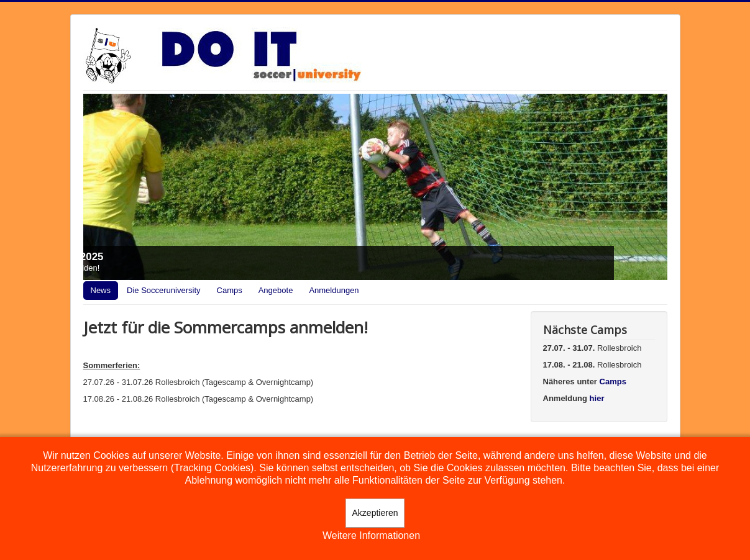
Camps (230, 290)
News (101, 290)
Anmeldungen (334, 290)
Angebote (276, 290)
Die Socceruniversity (164, 290)
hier (597, 398)
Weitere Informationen (371, 535)
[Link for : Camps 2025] (375, 187)
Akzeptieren (375, 513)
